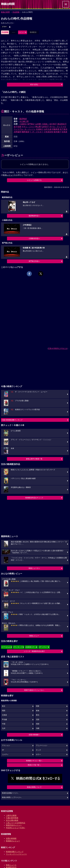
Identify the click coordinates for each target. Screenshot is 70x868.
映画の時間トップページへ (12, 797)
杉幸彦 (64, 132)
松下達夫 (64, 129)
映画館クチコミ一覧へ (34, 761)
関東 (38, 706)
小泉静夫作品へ (34, 238)
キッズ (38, 750)
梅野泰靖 (25, 132)
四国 (38, 724)
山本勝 (38, 124)
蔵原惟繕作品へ (34, 216)
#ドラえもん (6, 647)
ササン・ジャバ (28, 127)
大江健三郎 (24, 121)
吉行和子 (53, 124)
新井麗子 (57, 132)
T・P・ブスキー (36, 132)
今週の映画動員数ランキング (12, 420)
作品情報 (16, 12)
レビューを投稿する (34, 180)
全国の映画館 (11, 838)
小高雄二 (45, 124)
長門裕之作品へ (34, 261)
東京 (4, 706)
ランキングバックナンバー (16, 854)
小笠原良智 (48, 132)
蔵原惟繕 (23, 119)
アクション (6, 745)
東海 (38, 711)
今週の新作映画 (12, 818)
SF (3, 750)
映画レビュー (34, 636)
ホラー (38, 754)
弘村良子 (45, 127)
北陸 (38, 720)
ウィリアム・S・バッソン (25, 129)
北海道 (4, 715)
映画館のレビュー (13, 841)
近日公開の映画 (12, 820)
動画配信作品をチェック (34, 498)
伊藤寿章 (56, 129)
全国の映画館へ (34, 735)
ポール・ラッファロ (58, 127)
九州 (4, 728)
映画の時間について (34, 787)
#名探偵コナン (31, 647)
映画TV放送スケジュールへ (34, 690)
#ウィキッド (18, 647)
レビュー (22, 32)
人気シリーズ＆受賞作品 (16, 823)
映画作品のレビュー (14, 825)
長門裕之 (31, 124)
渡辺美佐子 (62, 124)
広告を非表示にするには (58, 348)
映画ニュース (11, 865)
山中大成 (48, 129)
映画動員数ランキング (15, 852)
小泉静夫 (23, 124)
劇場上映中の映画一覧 (34, 459)
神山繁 (38, 127)
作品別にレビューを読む (16, 828)
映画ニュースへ (34, 568)
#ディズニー (43, 647)
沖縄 (38, 728)
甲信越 (4, 720)
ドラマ (4, 27)
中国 (4, 724)
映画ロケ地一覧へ (34, 765)
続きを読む (34, 84)
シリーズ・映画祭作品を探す (34, 651)
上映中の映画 (11, 815)
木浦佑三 (40, 129)
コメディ (5, 754)
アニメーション (42, 745)
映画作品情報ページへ (10, 793)
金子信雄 (17, 127)
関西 (4, 711)
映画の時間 (5, 12)
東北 (38, 715)
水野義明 (17, 132)
